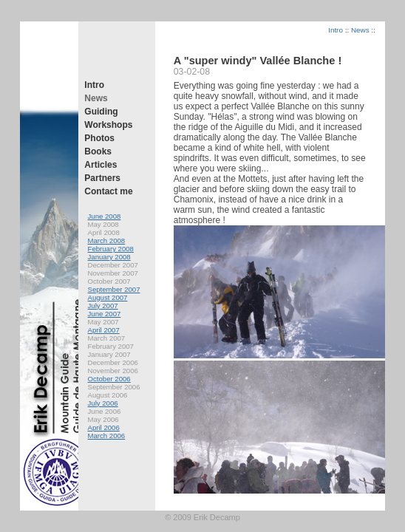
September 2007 (114, 289)
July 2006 (103, 403)
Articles (101, 165)
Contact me (108, 191)
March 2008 (107, 241)
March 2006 (107, 436)
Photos (99, 138)
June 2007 (105, 314)
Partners (102, 178)
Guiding (101, 112)
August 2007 (108, 297)
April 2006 (104, 427)
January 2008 (109, 257)
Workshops (108, 125)
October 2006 (109, 379)
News (96, 98)
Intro (94, 85)
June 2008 (105, 216)
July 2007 (103, 306)
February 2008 (111, 249)
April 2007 (104, 330)
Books (98, 151)
